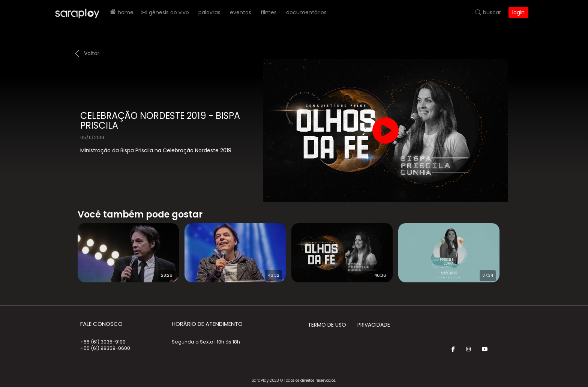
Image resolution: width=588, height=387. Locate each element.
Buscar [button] (492, 12)
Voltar (92, 53)
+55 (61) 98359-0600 (105, 348)
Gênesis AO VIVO (169, 12)
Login (518, 12)
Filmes (269, 12)
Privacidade (374, 325)
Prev (66, 248)
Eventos (241, 12)
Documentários (306, 12)
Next (515, 248)
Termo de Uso (327, 325)
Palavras (209, 12)
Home (126, 12)
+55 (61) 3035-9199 (103, 342)
